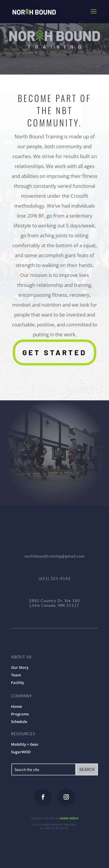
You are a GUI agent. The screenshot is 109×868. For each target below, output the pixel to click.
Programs (20, 714)
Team (16, 675)
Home (16, 706)
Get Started (54, 352)
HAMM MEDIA (69, 818)
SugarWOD (21, 752)
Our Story (20, 667)
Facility (18, 683)
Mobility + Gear (25, 744)
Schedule (19, 722)
